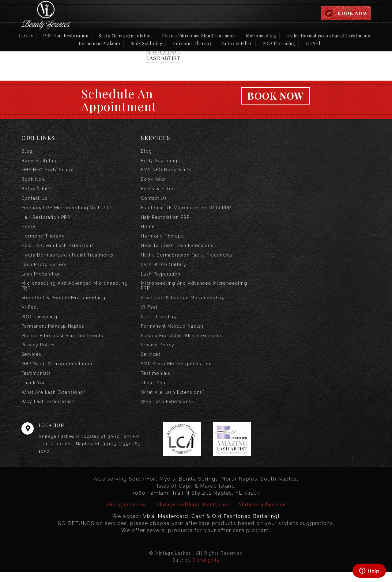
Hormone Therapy (192, 44)
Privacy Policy (38, 352)
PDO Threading (279, 44)
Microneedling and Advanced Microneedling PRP (75, 291)
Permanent (99, 43)
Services (31, 362)
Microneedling (261, 36)
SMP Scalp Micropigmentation (57, 372)
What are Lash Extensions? (53, 401)
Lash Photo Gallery (44, 269)
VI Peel (313, 44)
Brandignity (206, 570)
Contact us (34, 200)
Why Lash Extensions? (48, 411)
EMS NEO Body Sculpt (48, 171)
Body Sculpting (147, 44)
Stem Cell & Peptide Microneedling (63, 303)
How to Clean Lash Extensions (58, 249)
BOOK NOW (352, 13)
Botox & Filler (237, 44)
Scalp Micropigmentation (125, 36)
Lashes (26, 36)
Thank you (34, 392)
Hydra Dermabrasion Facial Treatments (328, 36)
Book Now (276, 96)
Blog (27, 151)
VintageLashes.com (262, 514)
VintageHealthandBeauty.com (193, 514)
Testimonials (36, 382)
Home (28, 230)
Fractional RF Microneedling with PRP (66, 210)
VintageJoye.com (127, 514)
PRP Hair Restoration (66, 36)
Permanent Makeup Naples (53, 333)
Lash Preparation (41, 279)
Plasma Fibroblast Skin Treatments (199, 36)
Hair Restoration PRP (46, 220)
